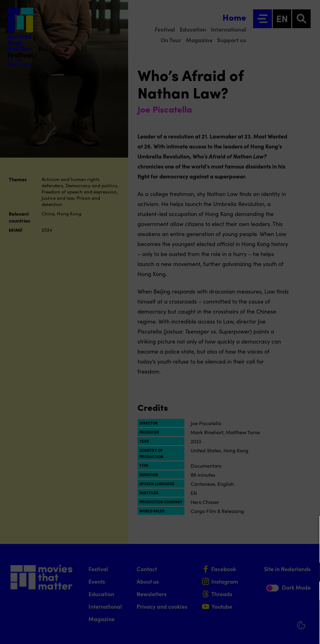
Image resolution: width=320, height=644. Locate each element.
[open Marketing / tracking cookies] (310, 591)
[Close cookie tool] (310, 527)
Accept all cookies (267, 614)
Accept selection (267, 632)
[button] (261, 572)
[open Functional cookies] (310, 573)
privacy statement (242, 552)
